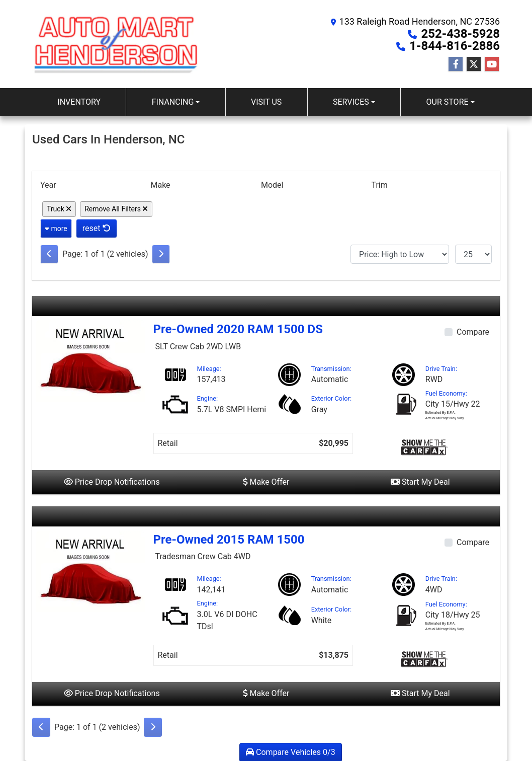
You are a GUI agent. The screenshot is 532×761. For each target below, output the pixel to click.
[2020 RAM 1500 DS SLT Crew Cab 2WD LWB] (91, 361)
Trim (379, 185)
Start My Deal (420, 482)
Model (272, 185)
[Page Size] (473, 254)
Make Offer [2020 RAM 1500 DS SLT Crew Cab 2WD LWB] (266, 482)
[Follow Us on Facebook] (456, 64)
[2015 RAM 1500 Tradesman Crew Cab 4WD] (91, 570)
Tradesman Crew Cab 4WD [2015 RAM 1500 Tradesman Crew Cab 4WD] (203, 556)
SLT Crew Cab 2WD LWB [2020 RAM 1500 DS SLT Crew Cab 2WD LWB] (198, 347)
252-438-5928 (460, 34)
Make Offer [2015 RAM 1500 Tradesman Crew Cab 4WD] (266, 693)
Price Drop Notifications (112, 482)
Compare (473, 332)
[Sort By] (400, 254)
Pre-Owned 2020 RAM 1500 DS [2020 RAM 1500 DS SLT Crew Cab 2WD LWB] (238, 329)
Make (160, 185)
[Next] (161, 254)
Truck (59, 209)
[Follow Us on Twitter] (474, 64)
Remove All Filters (116, 209)
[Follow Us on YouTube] (492, 64)
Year (48, 185)
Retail (168, 443)
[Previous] (49, 254)
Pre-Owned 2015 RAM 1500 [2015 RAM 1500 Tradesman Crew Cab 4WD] (229, 540)
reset (97, 228)
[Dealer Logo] (116, 44)
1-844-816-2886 (455, 46)
